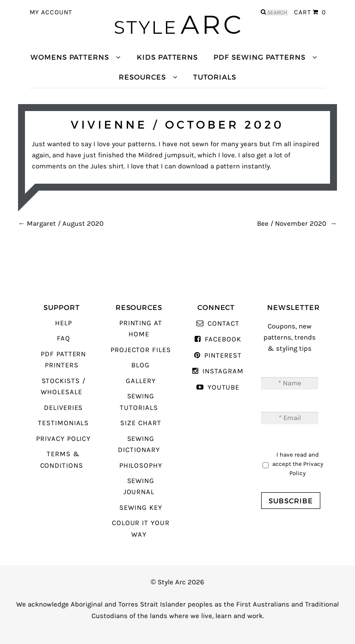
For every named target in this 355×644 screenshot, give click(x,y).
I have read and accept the (298, 464)
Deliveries (63, 408)
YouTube (224, 387)
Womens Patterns (70, 57)
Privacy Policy (63, 439)
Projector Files (141, 350)
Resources (142, 77)
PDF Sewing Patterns (260, 57)
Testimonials (63, 423)
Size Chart (141, 423)
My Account (51, 12)
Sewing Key (141, 508)
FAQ (64, 338)
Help (64, 323)
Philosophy (141, 466)
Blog (141, 365)
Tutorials (214, 77)
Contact (223, 324)
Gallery (141, 381)
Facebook (223, 339)
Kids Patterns (167, 57)
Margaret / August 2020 (61, 224)
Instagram (223, 371)
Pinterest (223, 356)
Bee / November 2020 (297, 224)
